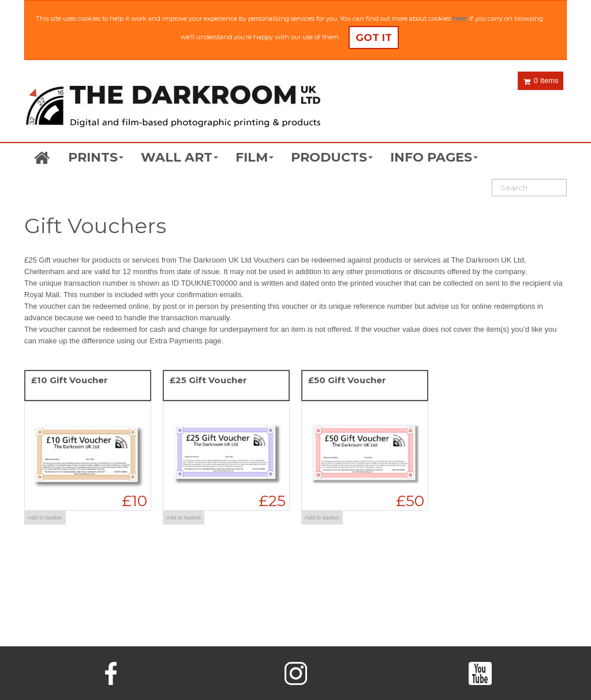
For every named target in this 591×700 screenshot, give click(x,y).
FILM (255, 157)
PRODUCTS (332, 157)
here (459, 18)
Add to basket (45, 517)
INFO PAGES (434, 157)
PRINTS (96, 157)
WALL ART (179, 157)
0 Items (541, 81)
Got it (374, 38)
